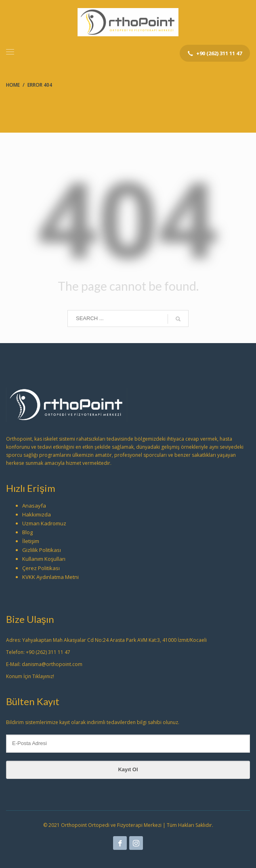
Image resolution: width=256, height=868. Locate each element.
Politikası (50, 550)
